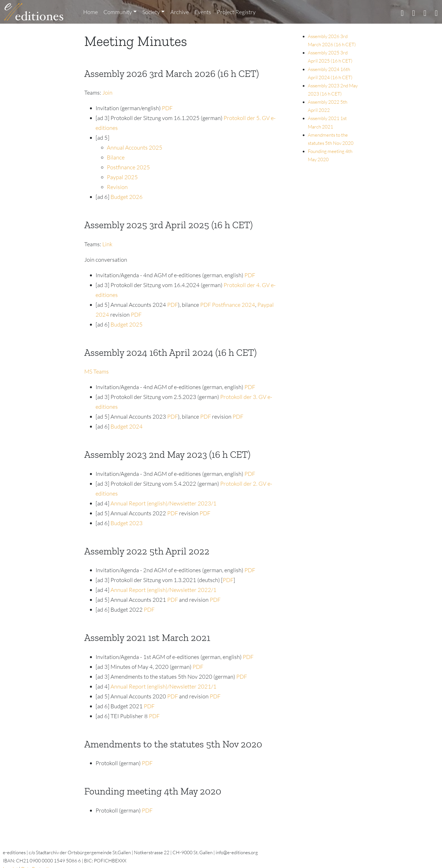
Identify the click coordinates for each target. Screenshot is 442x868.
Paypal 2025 (122, 177)
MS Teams (97, 371)
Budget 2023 (127, 523)
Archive (180, 12)
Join (107, 93)
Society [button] (151, 12)
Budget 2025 (127, 324)
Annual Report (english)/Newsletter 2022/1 (163, 590)
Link (107, 244)
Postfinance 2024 (234, 305)
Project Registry (236, 12)
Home (90, 12)
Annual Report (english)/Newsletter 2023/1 (163, 503)
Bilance (116, 157)
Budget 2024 (127, 426)
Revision (117, 187)
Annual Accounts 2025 (135, 147)
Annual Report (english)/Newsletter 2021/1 (163, 686)
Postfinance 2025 (128, 167)
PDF (167, 108)
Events (203, 12)
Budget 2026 (127, 197)
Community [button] (118, 12)
